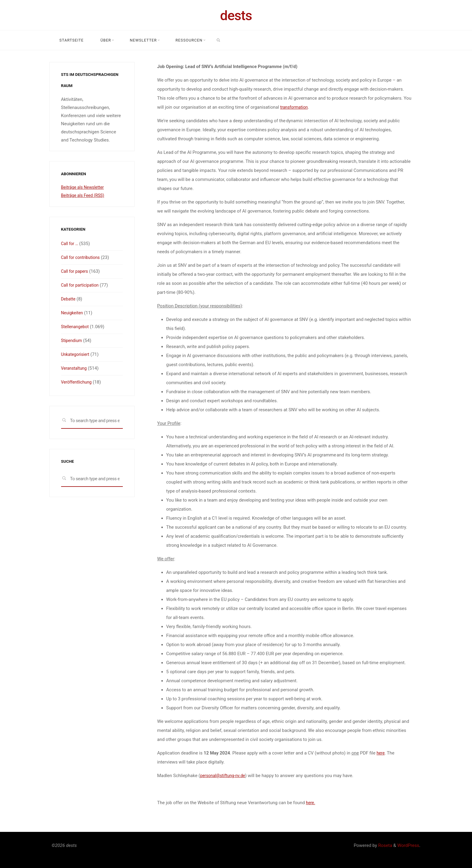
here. (311, 803)
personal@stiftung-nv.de (224, 776)
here (381, 753)
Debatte (69, 299)
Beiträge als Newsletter (84, 187)
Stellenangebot (76, 327)
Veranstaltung (75, 368)
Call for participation (82, 285)
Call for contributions (82, 257)
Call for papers (76, 271)
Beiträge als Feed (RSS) (85, 195)
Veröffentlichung (78, 382)
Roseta (385, 845)
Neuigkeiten (73, 313)
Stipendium (73, 341)
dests (236, 16)
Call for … (70, 244)
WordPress (408, 845)
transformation (295, 107)
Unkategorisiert (76, 354)
